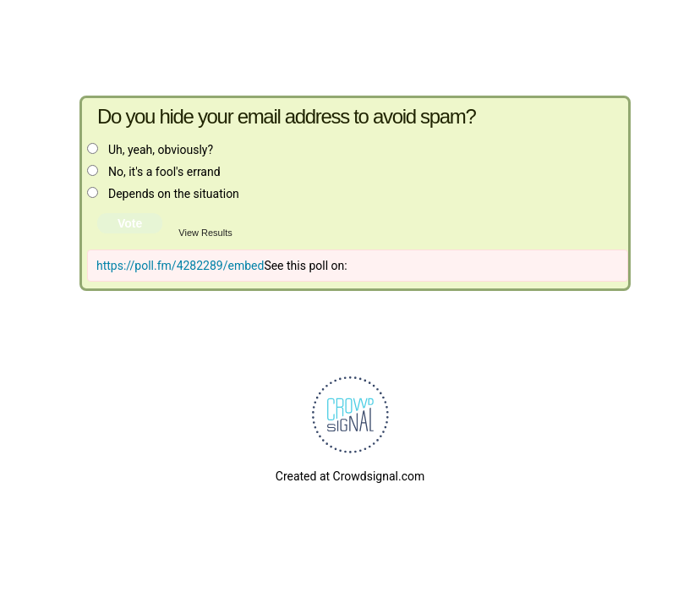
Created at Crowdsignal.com (350, 476)
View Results (205, 233)
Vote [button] (130, 223)
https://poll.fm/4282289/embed (180, 266)
